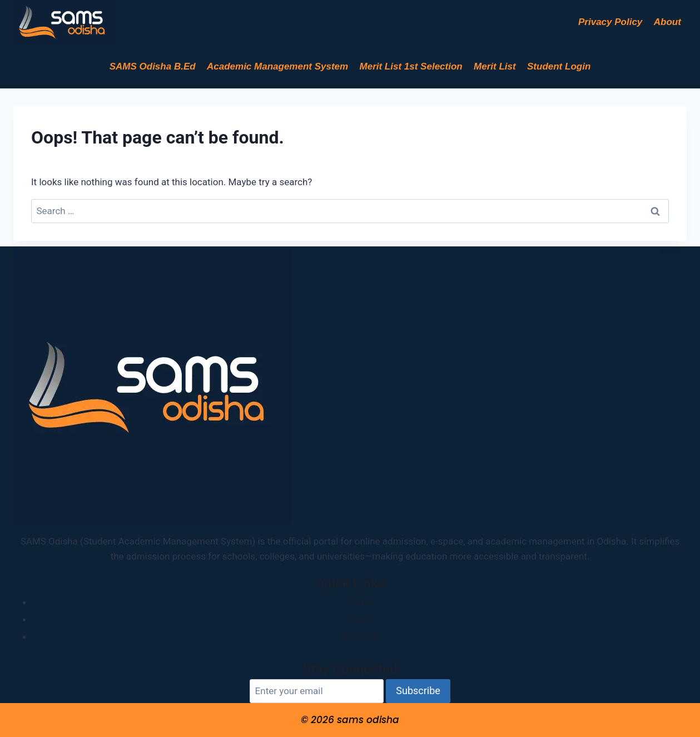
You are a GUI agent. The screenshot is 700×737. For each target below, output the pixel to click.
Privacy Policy (610, 22)
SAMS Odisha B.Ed (153, 66)
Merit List (495, 66)
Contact (359, 636)
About (667, 22)
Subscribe (418, 691)
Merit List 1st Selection (411, 66)
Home (360, 602)
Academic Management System (277, 66)
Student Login (559, 66)
